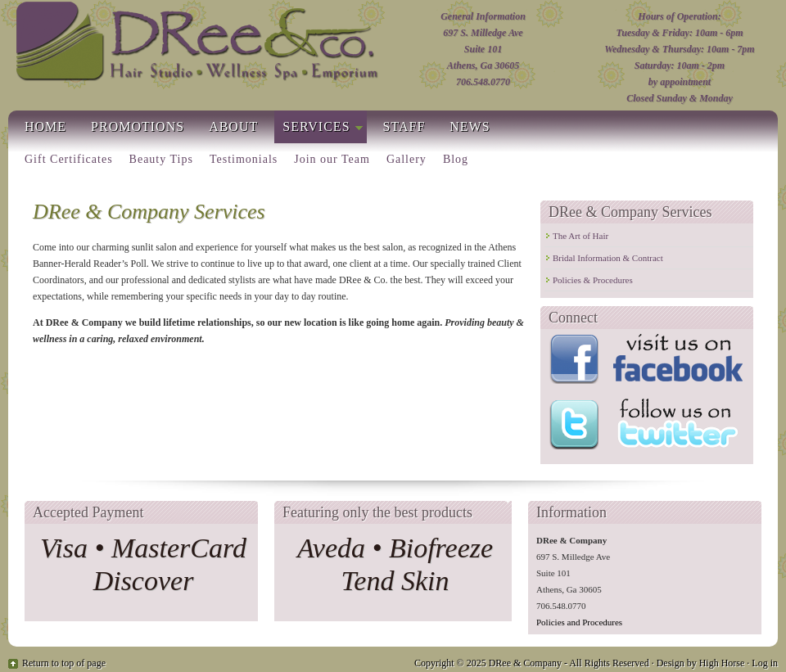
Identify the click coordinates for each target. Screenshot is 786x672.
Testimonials (244, 159)
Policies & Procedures (593, 280)
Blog (456, 159)
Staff (404, 126)
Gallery (407, 159)
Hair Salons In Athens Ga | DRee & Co (196, 44)
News (470, 126)
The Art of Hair (580, 236)
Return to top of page (64, 663)
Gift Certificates (69, 159)
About (233, 126)
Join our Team (332, 159)
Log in (765, 663)
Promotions (138, 126)
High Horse (722, 663)
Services (318, 129)
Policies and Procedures (579, 622)
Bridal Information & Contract (608, 258)
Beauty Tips (161, 159)
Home (45, 126)
